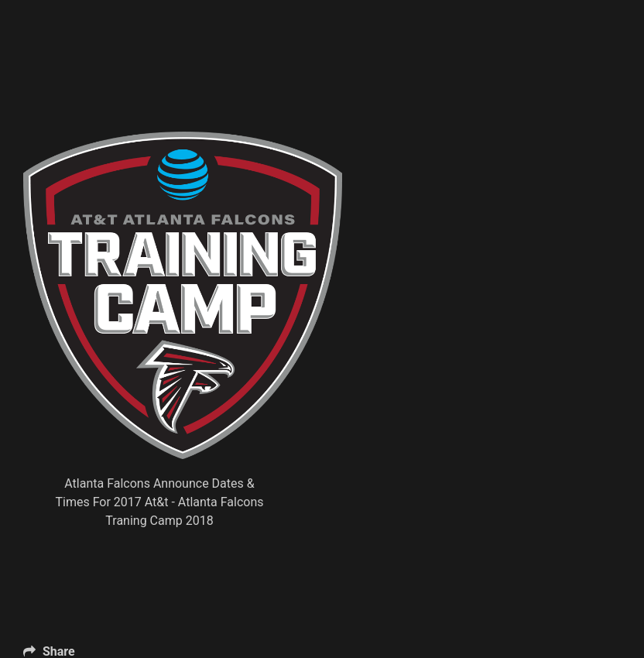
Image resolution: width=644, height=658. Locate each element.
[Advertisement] (305, 93)
